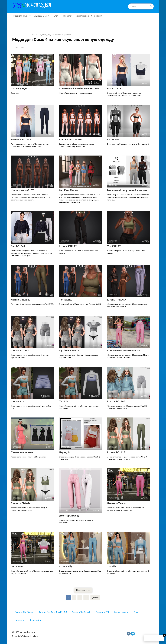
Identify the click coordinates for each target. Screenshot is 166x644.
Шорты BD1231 (20, 350)
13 (86, 597)
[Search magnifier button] (151, 6)
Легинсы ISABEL (21, 300)
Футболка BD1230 (70, 350)
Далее (95, 597)
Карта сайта (35, 620)
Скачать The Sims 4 (24, 612)
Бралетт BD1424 (21, 503)
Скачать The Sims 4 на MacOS (53, 612)
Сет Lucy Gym (19, 89)
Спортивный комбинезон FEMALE (79, 89)
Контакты (20, 620)
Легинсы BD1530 (21, 139)
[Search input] (140, 6)
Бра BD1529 (114, 89)
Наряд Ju (65, 452)
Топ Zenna (17, 566)
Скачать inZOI (102, 612)
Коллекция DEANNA (71, 139)
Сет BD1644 (18, 246)
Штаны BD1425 (116, 452)
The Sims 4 (68, 16)
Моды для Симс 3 (42, 16)
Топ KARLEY (114, 246)
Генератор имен (82, 16)
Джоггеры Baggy (69, 516)
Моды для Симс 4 (22, 16)
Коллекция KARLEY (22, 190)
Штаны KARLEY (68, 246)
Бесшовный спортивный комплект (128, 190)
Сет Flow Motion (69, 190)
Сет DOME (113, 139)
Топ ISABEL (66, 300)
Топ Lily (112, 566)
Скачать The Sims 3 (81, 612)
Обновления (98, 16)
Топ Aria (64, 401)
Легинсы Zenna (116, 503)
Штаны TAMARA (117, 300)
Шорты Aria (18, 401)
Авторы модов (121, 612)
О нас (136, 612)
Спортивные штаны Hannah (124, 350)
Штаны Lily (66, 566)
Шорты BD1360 (116, 401)
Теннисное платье (22, 452)
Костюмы (20, 47)
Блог (57, 16)
